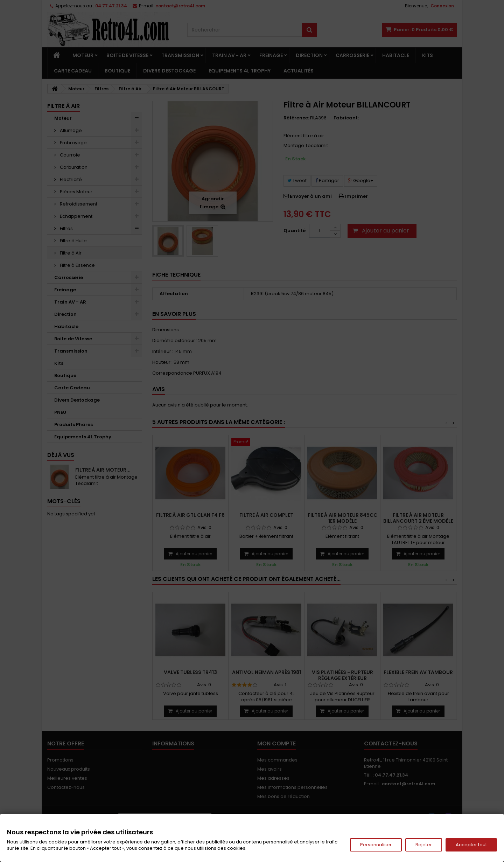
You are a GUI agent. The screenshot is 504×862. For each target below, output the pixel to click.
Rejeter (424, 845)
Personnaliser (376, 845)
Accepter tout (471, 845)
